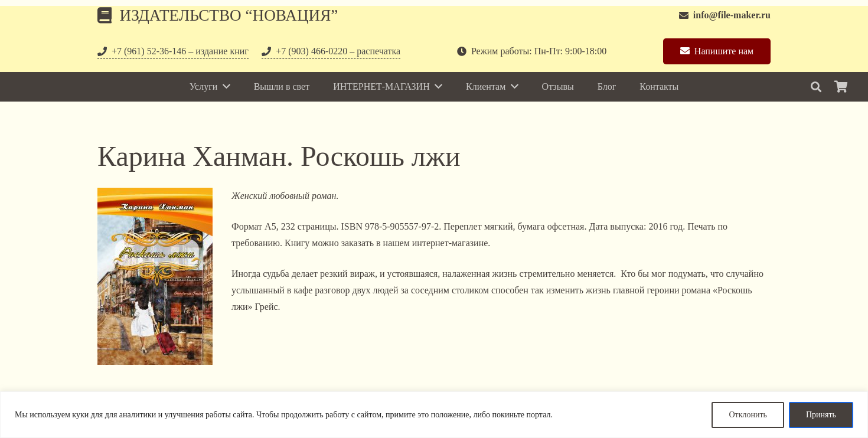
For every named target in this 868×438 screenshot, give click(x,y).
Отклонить (748, 415)
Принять (821, 415)
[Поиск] (816, 87)
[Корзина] (841, 87)
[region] (434, 415)
